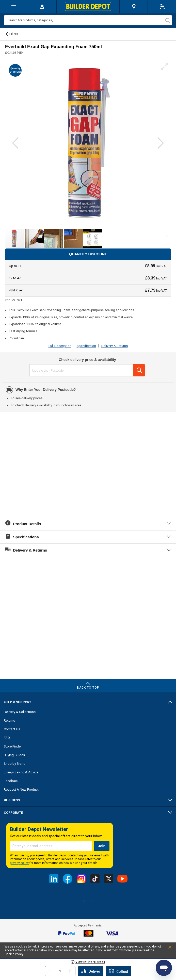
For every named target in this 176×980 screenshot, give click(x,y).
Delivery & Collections (20, 712)
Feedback (11, 781)
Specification (86, 346)
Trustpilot (88, 901)
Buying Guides (14, 755)
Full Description (60, 346)
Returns (9, 720)
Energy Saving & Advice (21, 772)
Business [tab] (12, 800)
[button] (15, 143)
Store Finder (13, 746)
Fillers (14, 34)
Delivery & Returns (115, 346)
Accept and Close (164, 948)
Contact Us (12, 729)
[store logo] (88, 6)
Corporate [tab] (13, 813)
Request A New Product (21, 790)
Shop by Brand (15, 764)
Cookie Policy (14, 954)
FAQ (7, 738)
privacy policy (19, 863)
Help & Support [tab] (18, 702)
